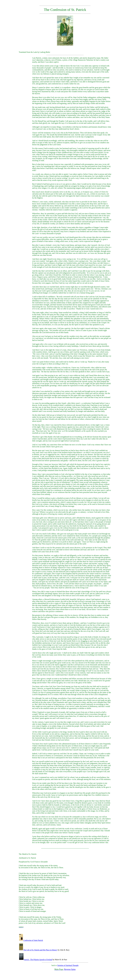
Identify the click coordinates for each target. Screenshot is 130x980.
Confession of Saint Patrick (31, 940)
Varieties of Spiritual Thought (68, 965)
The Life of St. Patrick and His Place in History (38, 950)
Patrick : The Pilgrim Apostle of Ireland (36, 960)
